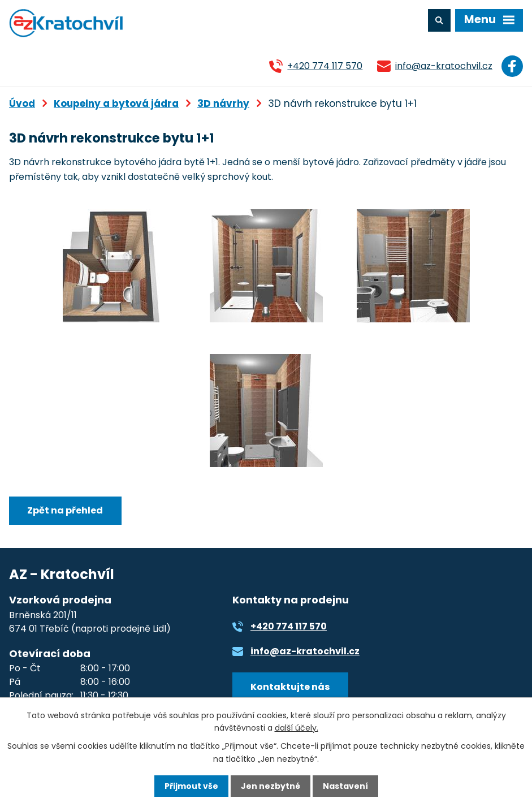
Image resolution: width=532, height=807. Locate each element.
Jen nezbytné (271, 786)
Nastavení (345, 786)
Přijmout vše (191, 786)
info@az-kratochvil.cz (444, 66)
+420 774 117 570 (325, 66)
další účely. (297, 728)
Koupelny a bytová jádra (116, 103)
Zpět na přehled (65, 510)
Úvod (22, 103)
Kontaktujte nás (290, 687)
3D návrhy (223, 103)
